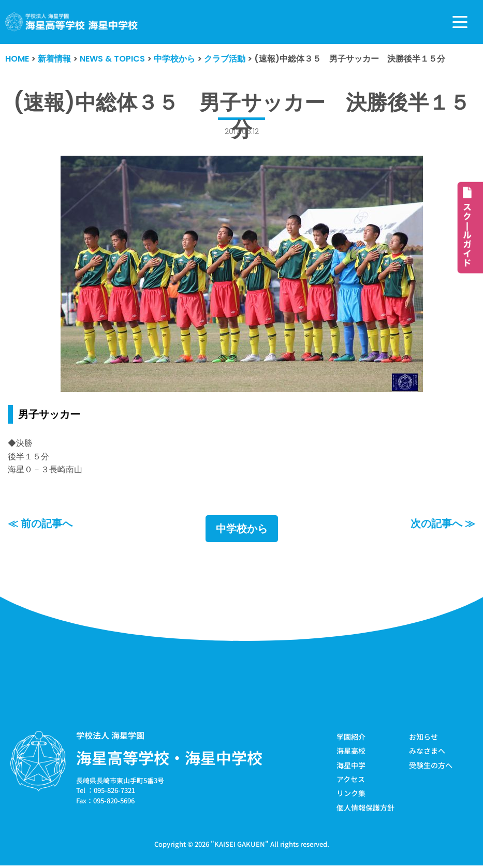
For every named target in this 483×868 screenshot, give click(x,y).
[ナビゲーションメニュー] (460, 22)
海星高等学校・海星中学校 (169, 757)
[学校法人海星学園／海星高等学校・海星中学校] (72, 22)
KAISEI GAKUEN (240, 844)
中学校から (242, 529)
